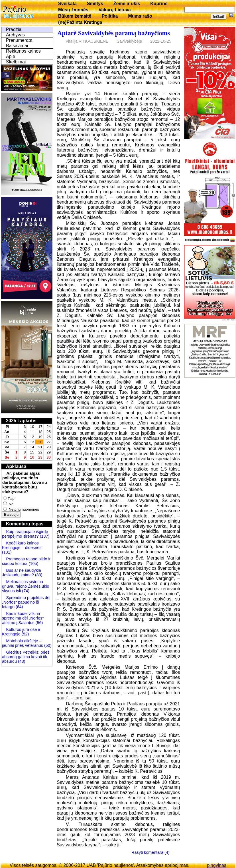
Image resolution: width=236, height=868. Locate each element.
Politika (110, 16)
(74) (25, 591)
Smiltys (95, 4)
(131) (7, 552)
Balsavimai (17, 46)
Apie (11, 56)
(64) (19, 607)
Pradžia (14, 29)
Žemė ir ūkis (127, 4)
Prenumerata (19, 40)
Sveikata (67, 4)
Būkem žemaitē (75, 16)
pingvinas (217, 865)
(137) (44, 536)
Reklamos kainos (23, 51)
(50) (47, 645)
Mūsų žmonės (73, 10)
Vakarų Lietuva (115, 10)
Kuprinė (159, 4)
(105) (33, 564)
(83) (38, 575)
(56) (39, 623)
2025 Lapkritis (21, 421)
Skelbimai (16, 62)
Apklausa (16, 466)
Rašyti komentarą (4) (150, 852)
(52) (25, 634)
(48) (22, 661)
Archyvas (15, 35)
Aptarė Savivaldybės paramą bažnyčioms (114, 33)
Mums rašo (140, 16)
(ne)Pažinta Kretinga (80, 22)
